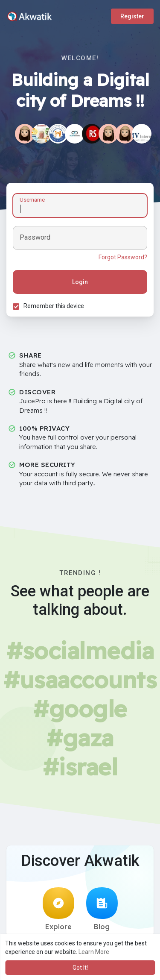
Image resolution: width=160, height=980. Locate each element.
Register (132, 16)
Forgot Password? (123, 257)
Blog (102, 909)
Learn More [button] (94, 952)
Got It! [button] (80, 968)
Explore (58, 909)
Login (80, 282)
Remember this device (54, 306)
